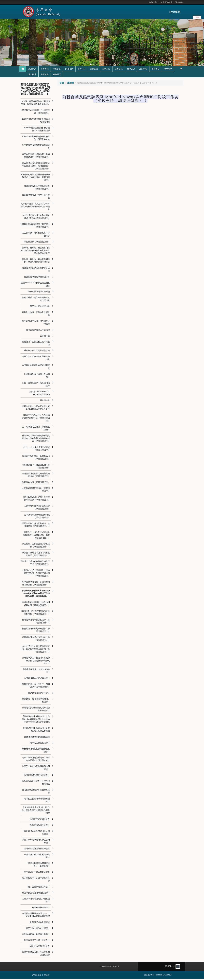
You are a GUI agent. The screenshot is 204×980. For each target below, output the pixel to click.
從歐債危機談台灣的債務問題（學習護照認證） (37, 517)
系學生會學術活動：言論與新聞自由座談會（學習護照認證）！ (36, 584)
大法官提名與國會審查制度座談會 (36, 792)
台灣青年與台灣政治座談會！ (37, 776)
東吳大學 (153, 2)
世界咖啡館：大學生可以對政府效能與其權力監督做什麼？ (36, 409)
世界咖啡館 (45, 337)
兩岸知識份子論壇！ (41, 909)
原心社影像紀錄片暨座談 (39, 293)
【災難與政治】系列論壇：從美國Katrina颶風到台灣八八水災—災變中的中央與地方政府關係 (36, 720)
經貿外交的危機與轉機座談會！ (36, 894)
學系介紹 (57, 70)
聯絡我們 (57, 76)
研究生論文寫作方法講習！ (38, 929)
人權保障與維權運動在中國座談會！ (36, 901)
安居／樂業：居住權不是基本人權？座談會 (36, 300)
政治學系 (175, 12)
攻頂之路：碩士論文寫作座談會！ (37, 857)
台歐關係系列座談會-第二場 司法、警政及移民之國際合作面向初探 (36, 811)
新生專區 (45, 70)
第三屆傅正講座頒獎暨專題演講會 (36, 148)
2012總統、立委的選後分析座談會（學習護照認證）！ (36, 546)
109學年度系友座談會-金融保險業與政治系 (36, 121)
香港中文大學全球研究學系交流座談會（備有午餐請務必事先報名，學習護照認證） (36, 439)
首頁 (62, 84)
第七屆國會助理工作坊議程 (38, 331)
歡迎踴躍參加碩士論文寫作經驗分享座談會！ (36, 710)
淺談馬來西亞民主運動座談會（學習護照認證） (37, 189)
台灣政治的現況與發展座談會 (37, 850)
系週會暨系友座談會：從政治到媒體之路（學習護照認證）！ (36, 605)
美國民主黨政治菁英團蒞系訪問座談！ (36, 769)
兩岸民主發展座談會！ (40, 744)
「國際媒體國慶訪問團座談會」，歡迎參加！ (38, 866)
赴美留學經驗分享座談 (40, 923)
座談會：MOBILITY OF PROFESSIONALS (40, 394)
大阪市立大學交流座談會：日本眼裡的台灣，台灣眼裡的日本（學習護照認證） (36, 574)
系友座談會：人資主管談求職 (37, 352)
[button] (3, 43)
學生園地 (168, 70)
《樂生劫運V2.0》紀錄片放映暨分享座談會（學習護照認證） (36, 500)
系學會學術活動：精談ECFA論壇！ (36, 672)
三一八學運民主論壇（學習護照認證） (36, 429)
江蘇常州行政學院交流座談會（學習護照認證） (37, 508)
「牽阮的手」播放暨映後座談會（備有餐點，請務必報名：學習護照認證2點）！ (36, 536)
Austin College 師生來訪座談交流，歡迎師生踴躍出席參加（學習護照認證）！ (36, 650)
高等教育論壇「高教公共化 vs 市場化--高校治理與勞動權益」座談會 (35, 208)
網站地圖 (169, 2)
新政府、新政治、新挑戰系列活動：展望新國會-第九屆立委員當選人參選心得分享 (35, 252)
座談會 (71, 84)
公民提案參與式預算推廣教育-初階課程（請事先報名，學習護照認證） (35, 178)
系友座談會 (45, 401)
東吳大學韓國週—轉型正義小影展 (36, 197)
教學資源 (131, 70)
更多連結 (179, 2)
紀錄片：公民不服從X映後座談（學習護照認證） (36, 450)
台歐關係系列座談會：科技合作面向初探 (36, 784)
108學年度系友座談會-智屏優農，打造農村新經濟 (37, 130)
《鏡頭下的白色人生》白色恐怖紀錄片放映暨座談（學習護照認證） (36, 419)
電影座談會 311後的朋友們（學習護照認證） (36, 467)
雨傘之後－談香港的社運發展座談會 (36, 359)
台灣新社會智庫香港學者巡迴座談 (36, 368)
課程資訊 (94, 70)
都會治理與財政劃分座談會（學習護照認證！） (36, 631)
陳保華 (47, 976)
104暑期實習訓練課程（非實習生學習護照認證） (35, 227)
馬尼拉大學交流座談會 (40, 307)
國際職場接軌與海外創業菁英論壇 (36, 271)
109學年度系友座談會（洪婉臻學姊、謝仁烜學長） (35, 113)
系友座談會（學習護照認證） (37, 243)
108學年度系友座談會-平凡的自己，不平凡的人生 (36, 139)
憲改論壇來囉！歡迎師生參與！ (36, 935)
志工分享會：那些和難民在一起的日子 (36, 235)
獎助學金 (156, 70)
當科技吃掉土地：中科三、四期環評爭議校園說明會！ (36, 687)
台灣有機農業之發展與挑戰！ (37, 679)
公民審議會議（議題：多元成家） (37, 377)
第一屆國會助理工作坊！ (39, 888)
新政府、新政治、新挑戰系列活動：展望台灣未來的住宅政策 (36, 262)
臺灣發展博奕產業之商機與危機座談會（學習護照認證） (36, 476)
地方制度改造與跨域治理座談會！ (37, 801)
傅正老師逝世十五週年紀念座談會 (36, 881)
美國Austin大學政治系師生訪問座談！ (36, 842)
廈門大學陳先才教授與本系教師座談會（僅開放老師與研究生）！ (36, 662)
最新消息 (32, 70)
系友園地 (32, 76)
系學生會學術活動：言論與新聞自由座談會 (36, 954)
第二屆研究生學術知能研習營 (37, 873)
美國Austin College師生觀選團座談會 (35, 285)
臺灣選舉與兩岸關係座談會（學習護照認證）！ (36, 622)
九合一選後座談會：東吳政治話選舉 (36, 385)
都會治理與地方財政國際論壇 (37, 738)
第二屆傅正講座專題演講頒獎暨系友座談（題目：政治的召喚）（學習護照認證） (36, 167)
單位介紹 (82, 70)
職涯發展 (45, 76)
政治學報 (143, 70)
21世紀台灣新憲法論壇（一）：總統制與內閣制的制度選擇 (36, 916)
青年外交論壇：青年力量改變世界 (36, 315)
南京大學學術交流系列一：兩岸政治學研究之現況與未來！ (36, 760)
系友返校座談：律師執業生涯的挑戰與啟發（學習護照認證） (36, 157)
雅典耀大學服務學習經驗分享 (37, 278)
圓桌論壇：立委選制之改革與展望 (36, 344)
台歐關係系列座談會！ (40, 826)
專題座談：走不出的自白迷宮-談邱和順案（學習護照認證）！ (35, 614)
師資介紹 (69, 70)
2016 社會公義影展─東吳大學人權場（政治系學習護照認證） (36, 218)
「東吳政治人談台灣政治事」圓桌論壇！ (36, 833)
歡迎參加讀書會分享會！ (39, 694)
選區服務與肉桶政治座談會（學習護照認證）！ (36, 640)
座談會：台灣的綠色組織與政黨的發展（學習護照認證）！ (36, 555)
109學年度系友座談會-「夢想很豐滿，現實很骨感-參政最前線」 (35, 104)
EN (161, 2)
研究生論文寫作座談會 (40, 947)
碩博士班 (106, 70)
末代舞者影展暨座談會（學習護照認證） (36, 491)
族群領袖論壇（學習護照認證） (36, 483)
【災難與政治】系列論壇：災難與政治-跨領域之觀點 (36, 731)
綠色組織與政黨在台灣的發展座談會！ (36, 751)
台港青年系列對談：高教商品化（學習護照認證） (36, 458)
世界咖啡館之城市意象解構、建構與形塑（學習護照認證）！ (36, 526)
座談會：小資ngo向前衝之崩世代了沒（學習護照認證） (35, 564)
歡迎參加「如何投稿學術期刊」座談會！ (36, 701)
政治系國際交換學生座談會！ (37, 941)
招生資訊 (119, 70)
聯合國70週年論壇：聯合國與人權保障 (36, 324)
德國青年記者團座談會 (40, 820)
